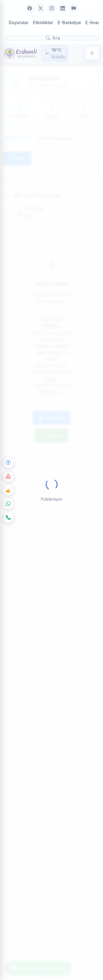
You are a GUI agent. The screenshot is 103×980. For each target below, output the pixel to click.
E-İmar (92, 23)
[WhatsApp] (8, 504)
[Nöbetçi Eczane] (8, 476)
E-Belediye (69, 23)
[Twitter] (41, 8)
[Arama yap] (53, 38)
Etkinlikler (43, 23)
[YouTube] (74, 8)
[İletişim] (8, 517)
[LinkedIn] (63, 8)
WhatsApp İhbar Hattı (38, 968)
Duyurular (19, 23)
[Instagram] (52, 8)
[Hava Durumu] (8, 490)
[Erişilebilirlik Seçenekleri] (8, 463)
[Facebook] (30, 8)
